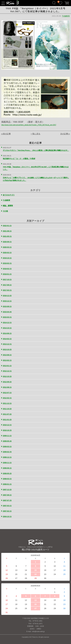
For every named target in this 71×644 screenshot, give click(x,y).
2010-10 (7, 430)
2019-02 (7, 263)
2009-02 (7, 452)
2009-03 (7, 446)
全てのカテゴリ (9, 195)
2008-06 (7, 468)
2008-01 (7, 484)
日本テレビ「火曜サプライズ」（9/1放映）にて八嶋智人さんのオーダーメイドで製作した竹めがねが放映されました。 (36, 179)
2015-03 (7, 317)
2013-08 (7, 355)
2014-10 (7, 328)
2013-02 (7, 360)
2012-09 (7, 382)
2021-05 (7, 236)
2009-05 (7, 441)
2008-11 (7, 463)
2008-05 (7, 473)
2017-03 (7, 290)
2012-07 (7, 393)
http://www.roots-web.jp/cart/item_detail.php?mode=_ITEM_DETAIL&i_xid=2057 (29, 125)
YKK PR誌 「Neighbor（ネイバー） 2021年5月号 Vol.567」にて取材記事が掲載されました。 (36, 168)
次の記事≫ (65, 134)
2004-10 (7, 516)
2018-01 (7, 274)
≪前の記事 (6, 134)
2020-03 (7, 247)
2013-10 (7, 349)
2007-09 (7, 495)
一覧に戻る (35, 134)
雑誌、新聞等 (8, 206)
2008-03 (7, 479)
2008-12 (7, 457)
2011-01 (7, 420)
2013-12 (7, 344)
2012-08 (7, 387)
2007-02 (7, 511)
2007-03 (7, 506)
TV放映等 (66, 16)
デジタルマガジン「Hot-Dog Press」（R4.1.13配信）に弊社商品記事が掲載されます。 (36, 150)
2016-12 (7, 296)
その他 (5, 211)
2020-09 (7, 242)
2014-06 (7, 333)
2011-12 (7, 403)
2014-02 (7, 339)
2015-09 (7, 306)
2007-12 (7, 490)
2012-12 (7, 371)
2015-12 (7, 301)
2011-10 (7, 409)
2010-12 (7, 425)
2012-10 (7, 376)
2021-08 (7, 231)
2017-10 (7, 279)
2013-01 (7, 366)
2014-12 (7, 323)
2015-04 (7, 312)
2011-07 (7, 414)
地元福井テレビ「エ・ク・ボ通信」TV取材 (19, 159)
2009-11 (7, 436)
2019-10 (7, 258)
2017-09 (7, 285)
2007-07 (7, 500)
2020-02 (7, 253)
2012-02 (7, 398)
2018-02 (7, 269)
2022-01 (7, 226)
